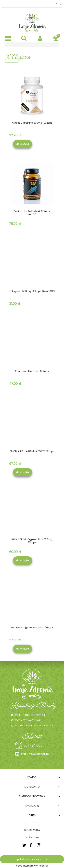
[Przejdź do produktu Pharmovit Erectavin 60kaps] (32, 344)
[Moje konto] (40, 38)
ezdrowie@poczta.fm (35, 754)
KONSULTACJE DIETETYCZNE (30, 715)
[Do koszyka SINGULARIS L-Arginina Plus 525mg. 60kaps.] (23, 560)
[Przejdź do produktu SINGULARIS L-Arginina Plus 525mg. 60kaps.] (32, 512)
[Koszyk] (56, 38)
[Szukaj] (24, 38)
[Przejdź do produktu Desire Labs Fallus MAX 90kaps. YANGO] (32, 184)
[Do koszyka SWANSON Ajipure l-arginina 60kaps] (23, 649)
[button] (8, 38)
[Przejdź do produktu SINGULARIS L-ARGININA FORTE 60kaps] (32, 424)
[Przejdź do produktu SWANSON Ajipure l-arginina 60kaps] (32, 600)
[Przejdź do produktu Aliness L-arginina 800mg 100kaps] (32, 95)
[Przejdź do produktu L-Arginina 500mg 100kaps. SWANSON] (32, 264)
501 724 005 (33, 745)
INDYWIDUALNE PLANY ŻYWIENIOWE (34, 726)
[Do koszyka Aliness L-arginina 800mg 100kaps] (23, 144)
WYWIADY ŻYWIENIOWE (27, 720)
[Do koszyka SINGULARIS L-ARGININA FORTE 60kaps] (23, 472)
